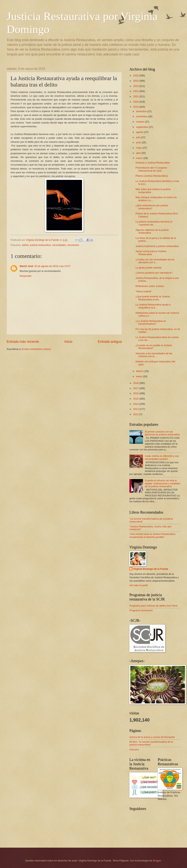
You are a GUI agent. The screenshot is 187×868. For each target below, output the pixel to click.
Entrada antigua (110, 342)
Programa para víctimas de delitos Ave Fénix (153, 606)
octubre (140, 122)
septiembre (142, 127)
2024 (136, 81)
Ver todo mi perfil (139, 585)
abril (139, 153)
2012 (136, 414)
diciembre (142, 111)
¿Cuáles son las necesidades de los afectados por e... (155, 261)
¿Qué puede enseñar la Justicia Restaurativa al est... (153, 298)
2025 (136, 76)
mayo (139, 148)
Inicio (68, 342)
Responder (26, 276)
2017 (136, 388)
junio (139, 142)
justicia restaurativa (40, 245)
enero (139, 376)
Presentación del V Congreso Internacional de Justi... (151, 169)
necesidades (59, 245)
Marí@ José (26, 266)
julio (138, 137)
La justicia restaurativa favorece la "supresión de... (154, 223)
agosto (140, 132)
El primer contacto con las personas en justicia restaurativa (162, 433)
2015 (136, 399)
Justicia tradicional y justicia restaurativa (157, 246)
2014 (136, 404)
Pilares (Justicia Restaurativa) (151, 176)
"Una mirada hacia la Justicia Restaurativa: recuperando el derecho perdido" (153, 535)
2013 (136, 409)
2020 (136, 102)
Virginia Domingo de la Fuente (151, 569)
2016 (136, 393)
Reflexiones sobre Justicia (150, 286)
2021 (136, 96)
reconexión (73, 245)
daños (25, 245)
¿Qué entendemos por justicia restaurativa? (152, 207)
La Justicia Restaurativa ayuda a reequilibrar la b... (153, 306)
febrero (140, 371)
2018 (136, 383)
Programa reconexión (141, 610)
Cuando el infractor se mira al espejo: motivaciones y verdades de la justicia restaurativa (163, 483)
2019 (136, 107)
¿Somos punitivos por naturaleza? (154, 273)
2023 (136, 86)
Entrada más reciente (23, 342)
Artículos (134, 750)
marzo (140, 158)
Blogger (157, 861)
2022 (136, 91)
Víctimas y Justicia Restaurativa (153, 163)
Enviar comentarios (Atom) (36, 349)
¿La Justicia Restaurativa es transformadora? (151, 322)
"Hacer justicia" (144, 291)
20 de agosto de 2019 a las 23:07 (52, 266)
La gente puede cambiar (149, 268)
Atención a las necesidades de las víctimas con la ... (154, 355)
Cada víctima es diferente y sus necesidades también (162, 457)
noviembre (142, 116)
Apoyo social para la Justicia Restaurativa (151, 253)
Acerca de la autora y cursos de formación (152, 737)
